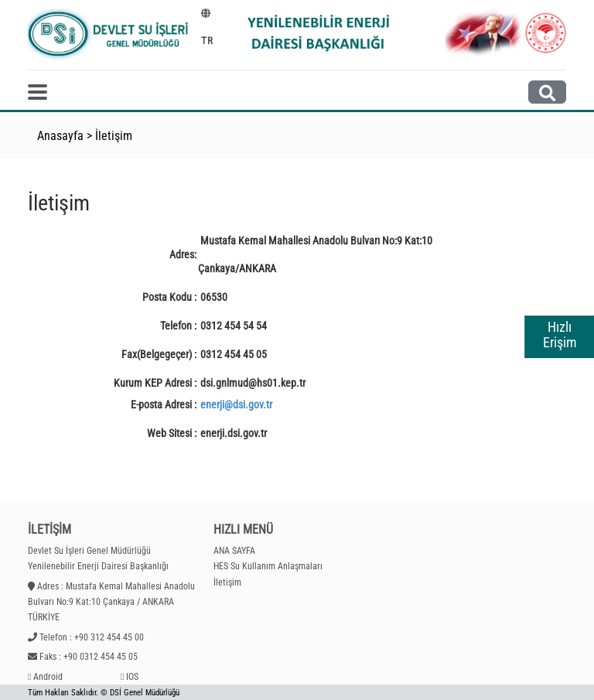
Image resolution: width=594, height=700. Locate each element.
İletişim (114, 136)
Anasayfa (60, 136)
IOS (132, 677)
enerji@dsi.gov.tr (236, 405)
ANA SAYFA (234, 551)
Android (48, 677)
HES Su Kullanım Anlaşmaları (268, 566)
